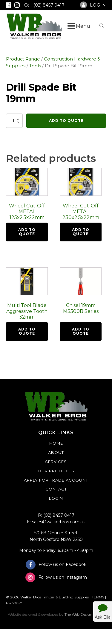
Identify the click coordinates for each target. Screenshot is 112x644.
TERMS (98, 597)
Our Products (56, 471)
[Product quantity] (14, 121)
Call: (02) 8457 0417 (44, 5)
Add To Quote (66, 121)
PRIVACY (14, 603)
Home (56, 443)
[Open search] (102, 26)
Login (56, 498)
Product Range (23, 59)
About (56, 452)
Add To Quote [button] (27, 232)
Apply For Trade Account (56, 480)
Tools (35, 66)
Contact (56, 489)
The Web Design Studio (84, 614)
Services (56, 462)
